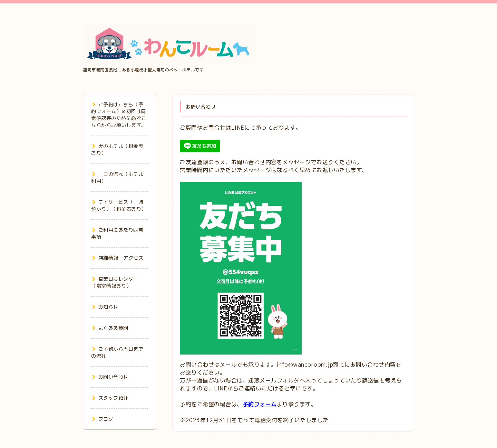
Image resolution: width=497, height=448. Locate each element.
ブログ (103, 419)
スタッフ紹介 (110, 398)
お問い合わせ (110, 377)
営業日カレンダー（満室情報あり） (115, 282)
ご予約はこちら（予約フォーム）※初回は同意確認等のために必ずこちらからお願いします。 (119, 115)
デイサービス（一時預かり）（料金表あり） (119, 205)
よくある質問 (110, 328)
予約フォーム (260, 404)
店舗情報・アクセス (118, 258)
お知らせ (105, 307)
